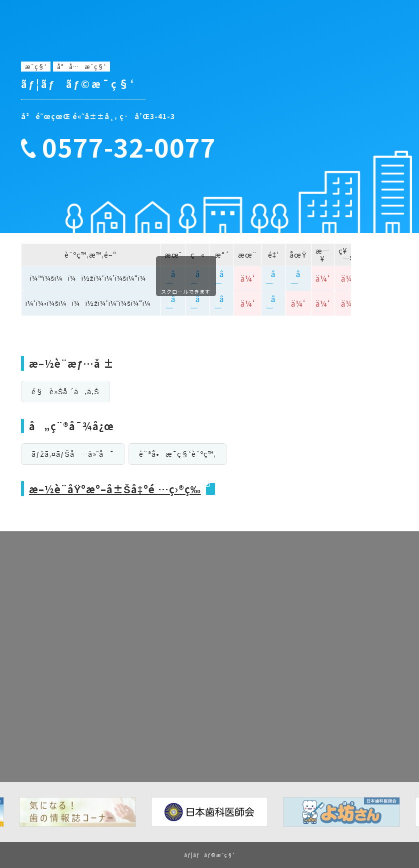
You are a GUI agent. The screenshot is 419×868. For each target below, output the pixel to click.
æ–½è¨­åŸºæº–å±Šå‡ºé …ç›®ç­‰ (115, 489)
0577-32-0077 (129, 147)
